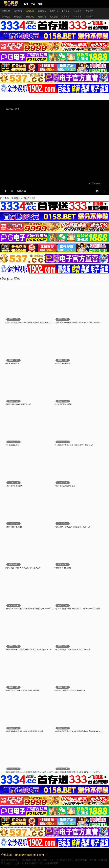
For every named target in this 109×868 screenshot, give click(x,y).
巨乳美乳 (89, 17)
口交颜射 (77, 11)
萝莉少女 (30, 17)
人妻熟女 (89, 11)
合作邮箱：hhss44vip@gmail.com (23, 855)
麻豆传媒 (6, 11)
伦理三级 (42, 17)
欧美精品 (18, 17)
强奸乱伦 (6, 17)
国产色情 (18, 11)
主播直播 (30, 11)
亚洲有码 (54, 11)
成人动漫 (54, 17)
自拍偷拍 (66, 17)
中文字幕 (66, 11)
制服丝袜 (77, 17)
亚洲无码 (42, 11)
